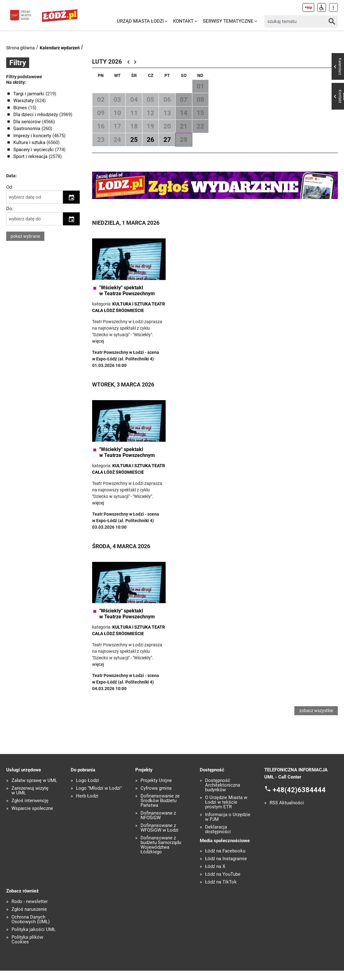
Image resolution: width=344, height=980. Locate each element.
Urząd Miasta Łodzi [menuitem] (140, 21)
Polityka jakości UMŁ (34, 939)
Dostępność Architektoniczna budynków (223, 795)
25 (134, 140)
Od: (10, 187)
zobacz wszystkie (317, 715)
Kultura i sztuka (30, 142)
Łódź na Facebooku (225, 860)
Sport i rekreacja (31, 156)
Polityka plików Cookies (27, 949)
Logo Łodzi (87, 790)
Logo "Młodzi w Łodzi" (99, 798)
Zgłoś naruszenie (29, 919)
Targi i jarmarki (29, 94)
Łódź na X (215, 876)
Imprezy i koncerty (33, 136)
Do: (10, 209)
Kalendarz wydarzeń (60, 48)
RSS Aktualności (287, 812)
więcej (98, 341)
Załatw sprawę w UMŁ (34, 790)
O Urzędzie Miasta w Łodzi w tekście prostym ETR (226, 812)
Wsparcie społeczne (32, 818)
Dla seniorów (28, 122)
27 (167, 140)
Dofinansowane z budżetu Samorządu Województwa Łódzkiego (161, 854)
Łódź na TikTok (221, 891)
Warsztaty (24, 101)
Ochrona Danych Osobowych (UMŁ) (31, 929)
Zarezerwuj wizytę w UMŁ (30, 800)
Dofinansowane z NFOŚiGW (158, 825)
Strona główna (20, 48)
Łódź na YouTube (223, 884)
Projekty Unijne (156, 790)
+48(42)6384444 (299, 799)
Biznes (21, 108)
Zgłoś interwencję (30, 810)
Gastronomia (27, 129)
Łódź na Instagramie (226, 868)
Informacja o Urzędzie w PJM (228, 826)
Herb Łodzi (87, 805)
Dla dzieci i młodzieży (36, 115)
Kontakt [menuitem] (183, 21)
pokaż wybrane (25, 236)
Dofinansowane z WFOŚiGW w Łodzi (159, 837)
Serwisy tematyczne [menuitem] (228, 21)
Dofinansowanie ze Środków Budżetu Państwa (160, 810)
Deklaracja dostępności (218, 839)
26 (150, 140)
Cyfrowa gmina (156, 798)
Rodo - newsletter (30, 911)
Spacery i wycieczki (34, 150)
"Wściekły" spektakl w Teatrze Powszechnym (127, 291)
